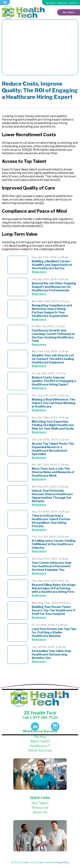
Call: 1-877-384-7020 (40, 718)
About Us (73, 3)
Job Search (51, 3)
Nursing (40, 737)
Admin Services (40, 750)
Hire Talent (69, 12)
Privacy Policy (62, 862)
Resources (62, 3)
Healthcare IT (40, 746)
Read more (39, 272)
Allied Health (40, 741)
